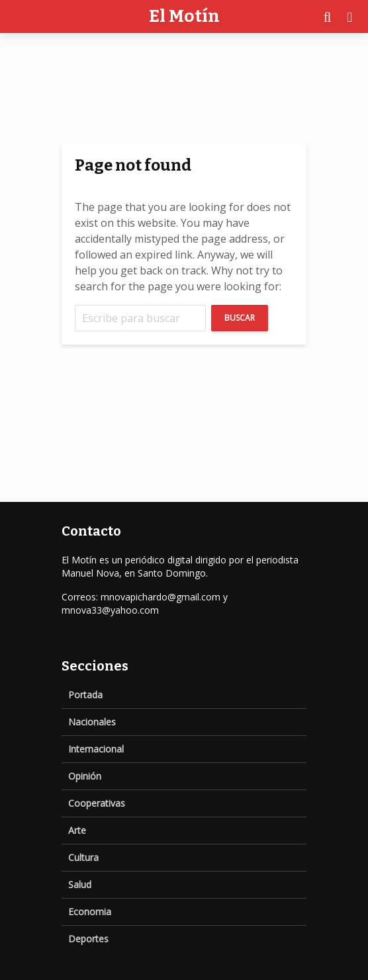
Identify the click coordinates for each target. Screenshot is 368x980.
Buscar (240, 318)
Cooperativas (97, 803)
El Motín (184, 16)
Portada (85, 695)
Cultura (83, 857)
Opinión (85, 776)
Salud (80, 884)
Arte (77, 830)
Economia (90, 912)
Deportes (88, 939)
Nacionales (92, 722)
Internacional (96, 749)
